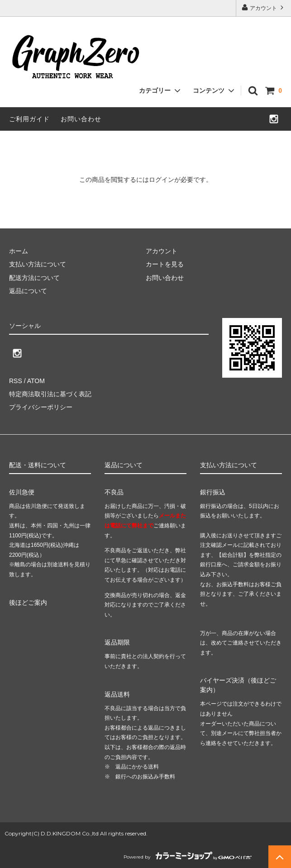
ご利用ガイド (29, 119)
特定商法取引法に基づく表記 (50, 394)
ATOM (36, 381)
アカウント (264, 7)
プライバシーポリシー (41, 407)
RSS (16, 381)
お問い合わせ (81, 119)
